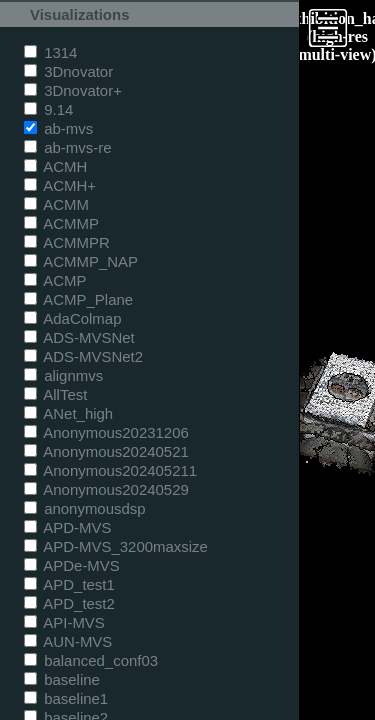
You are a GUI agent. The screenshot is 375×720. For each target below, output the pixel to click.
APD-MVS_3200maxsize (116, 546)
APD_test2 (69, 603)
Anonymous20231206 (106, 432)
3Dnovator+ (73, 90)
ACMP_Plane (78, 299)
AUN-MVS (68, 641)
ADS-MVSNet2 (83, 356)
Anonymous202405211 (110, 470)
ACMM (56, 204)
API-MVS (64, 622)
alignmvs (63, 375)
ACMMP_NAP (81, 261)
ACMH (55, 166)
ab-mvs (58, 128)
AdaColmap (72, 318)
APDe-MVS (72, 565)
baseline (62, 679)
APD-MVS (67, 527)
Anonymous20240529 (106, 489)
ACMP (55, 280)
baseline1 (66, 698)
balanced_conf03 (91, 660)
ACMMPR (67, 242)
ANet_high (68, 413)
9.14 (48, 109)
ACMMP (61, 223)
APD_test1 (69, 584)
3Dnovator (68, 71)
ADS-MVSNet (79, 337)
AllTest (55, 394)
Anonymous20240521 (106, 451)
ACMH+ (60, 185)
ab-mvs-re (67, 147)
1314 (50, 52)
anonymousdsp (85, 508)
